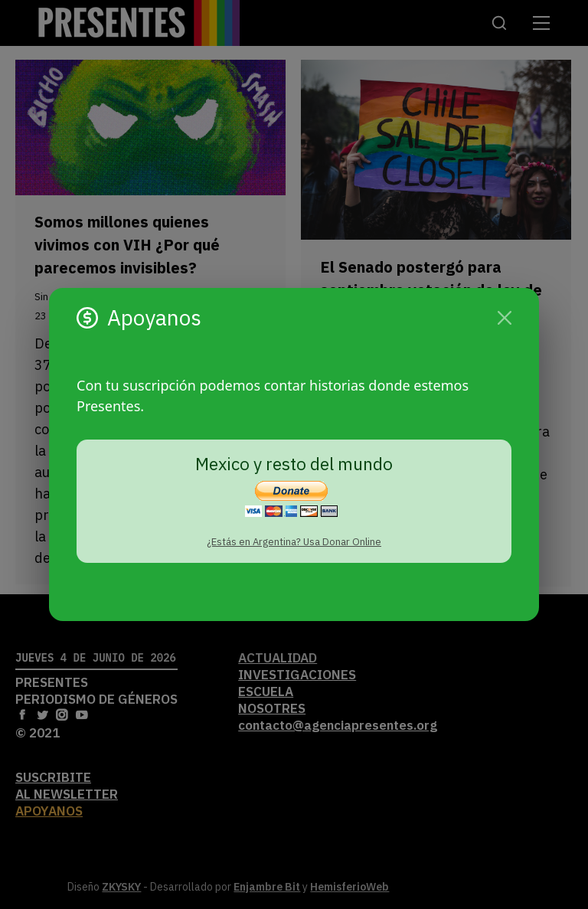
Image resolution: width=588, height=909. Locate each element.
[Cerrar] (505, 318)
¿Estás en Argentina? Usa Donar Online (294, 542)
